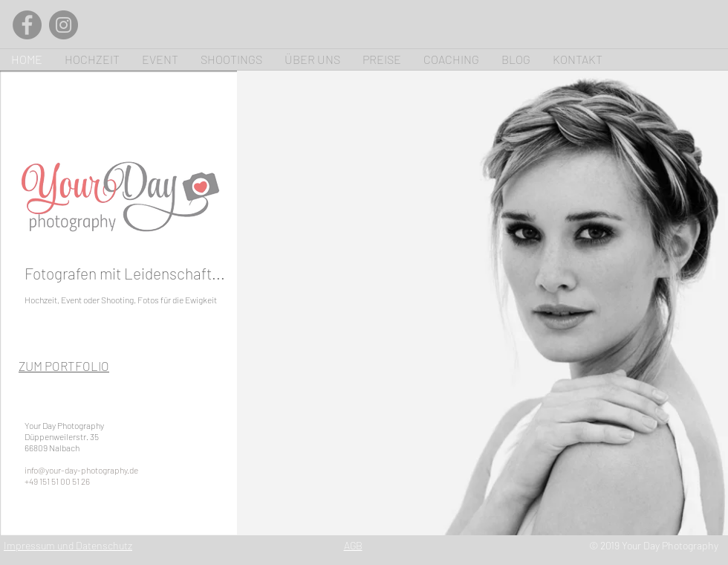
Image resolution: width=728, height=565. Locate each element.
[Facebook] (27, 25)
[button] (482, 303)
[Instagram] (64, 25)
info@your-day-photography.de (81, 470)
